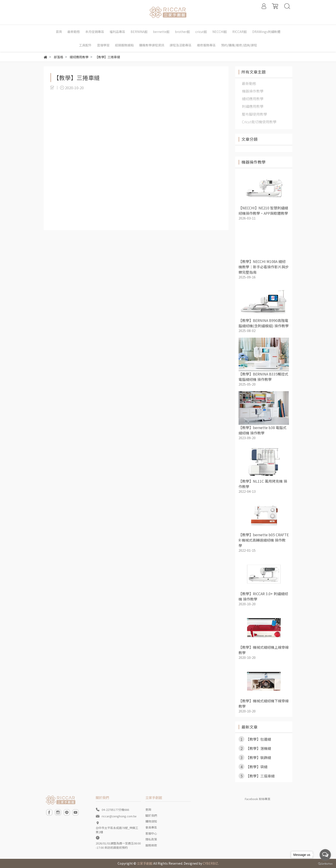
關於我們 (151, 815)
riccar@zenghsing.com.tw (119, 816)
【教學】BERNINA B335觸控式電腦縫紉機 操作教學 (263, 377)
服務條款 (151, 845)
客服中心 (151, 833)
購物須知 (151, 821)
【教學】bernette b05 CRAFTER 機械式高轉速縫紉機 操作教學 (264, 540)
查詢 (148, 809)
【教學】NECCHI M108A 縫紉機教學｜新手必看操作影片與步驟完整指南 (264, 267)
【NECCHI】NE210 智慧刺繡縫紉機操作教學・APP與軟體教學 (263, 210)
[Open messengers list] (325, 855)
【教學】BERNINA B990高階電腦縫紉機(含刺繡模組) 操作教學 (264, 323)
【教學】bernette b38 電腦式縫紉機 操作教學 (263, 430)
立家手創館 (145, 863)
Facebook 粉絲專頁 (258, 799)
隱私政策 (151, 839)
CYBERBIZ (210, 863)
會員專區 (151, 827)
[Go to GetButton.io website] (325, 863)
